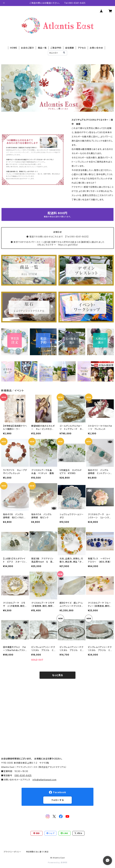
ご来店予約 (56, 48)
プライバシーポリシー (12, 852)
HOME (14, 48)
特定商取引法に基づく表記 (37, 852)
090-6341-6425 (23, 775)
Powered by (57, 863)
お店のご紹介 (27, 48)
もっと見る (57, 675)
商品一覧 (42, 48)
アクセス (82, 48)
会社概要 (70, 48)
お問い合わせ (96, 48)
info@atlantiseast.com (44, 780)
